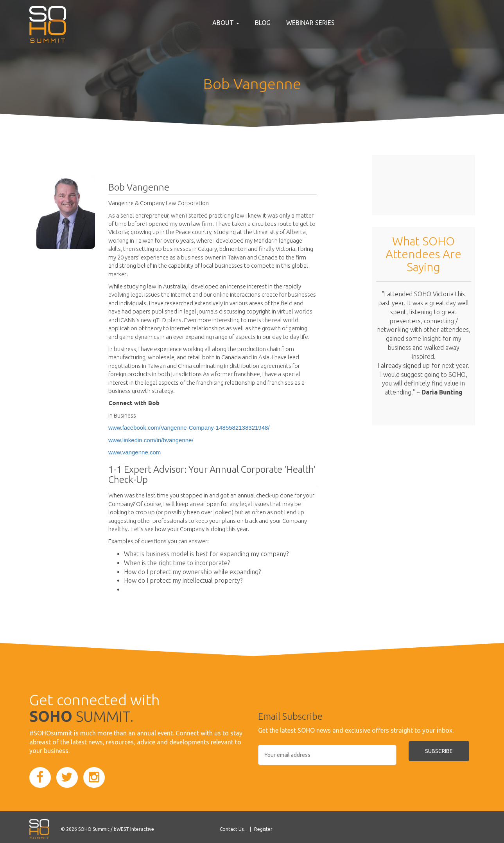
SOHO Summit (94, 829)
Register (263, 829)
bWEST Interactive (134, 829)
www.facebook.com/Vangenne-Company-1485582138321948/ (189, 428)
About (226, 23)
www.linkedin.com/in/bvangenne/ (151, 440)
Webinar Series (310, 23)
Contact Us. (232, 829)
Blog (263, 23)
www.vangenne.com (135, 452)
